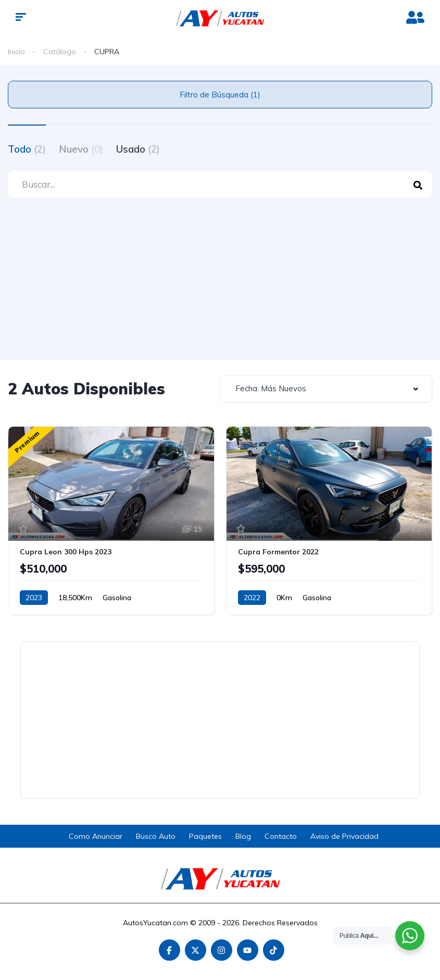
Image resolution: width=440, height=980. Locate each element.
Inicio (16, 52)
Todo (27, 149)
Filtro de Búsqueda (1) (220, 95)
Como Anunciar (96, 836)
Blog (243, 836)
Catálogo (60, 52)
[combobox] (326, 389)
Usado (138, 149)
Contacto (281, 836)
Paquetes (205, 836)
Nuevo (81, 149)
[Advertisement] (220, 281)
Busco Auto (156, 836)
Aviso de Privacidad (344, 836)
